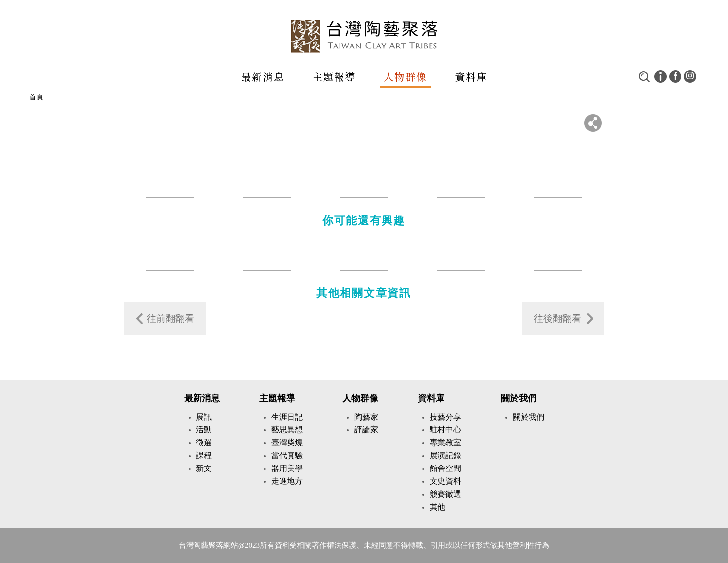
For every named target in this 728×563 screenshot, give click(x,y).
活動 (204, 430)
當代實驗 (287, 455)
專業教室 (445, 443)
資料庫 (471, 76)
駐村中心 (445, 430)
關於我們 (519, 398)
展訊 (204, 417)
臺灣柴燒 (287, 443)
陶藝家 (366, 417)
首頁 (36, 97)
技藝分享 (445, 417)
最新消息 (263, 76)
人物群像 (405, 76)
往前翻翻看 (170, 318)
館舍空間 (445, 468)
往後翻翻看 (558, 318)
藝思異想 (287, 430)
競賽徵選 (445, 494)
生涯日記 (287, 417)
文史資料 (445, 481)
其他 (437, 507)
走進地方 (287, 481)
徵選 (204, 443)
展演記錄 (445, 455)
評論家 (366, 430)
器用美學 (287, 468)
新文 (204, 468)
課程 (204, 455)
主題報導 (334, 76)
